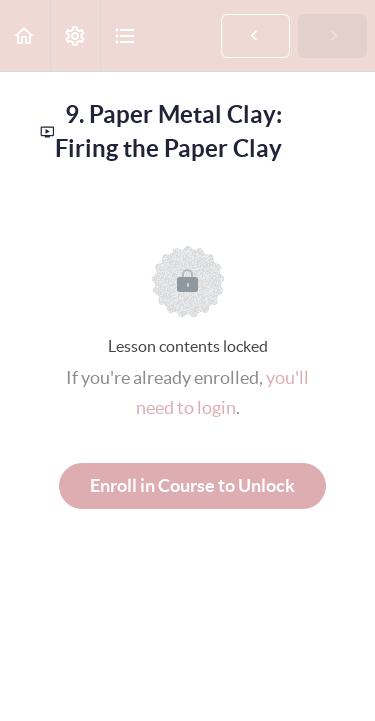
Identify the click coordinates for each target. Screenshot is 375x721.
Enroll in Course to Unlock (192, 485)
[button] (25, 35)
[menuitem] (75, 35)
